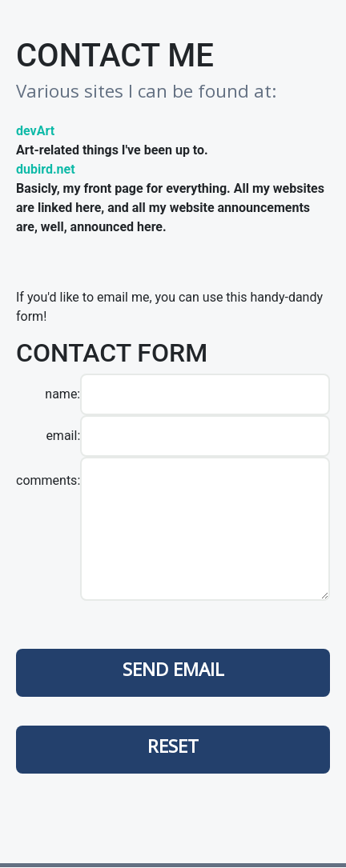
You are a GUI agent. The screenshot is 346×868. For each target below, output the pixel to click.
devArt (35, 131)
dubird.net (46, 169)
